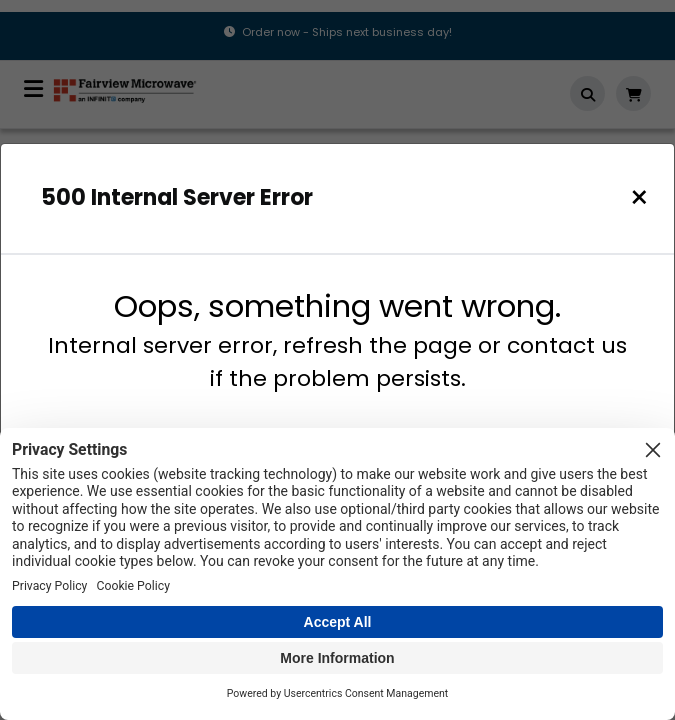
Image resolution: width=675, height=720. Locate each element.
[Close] (639, 197)
